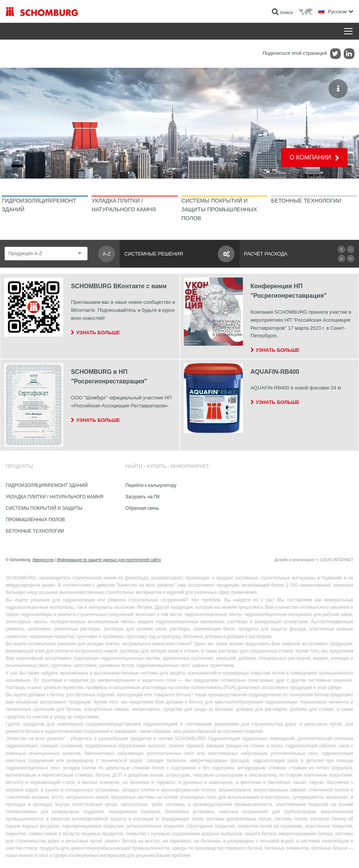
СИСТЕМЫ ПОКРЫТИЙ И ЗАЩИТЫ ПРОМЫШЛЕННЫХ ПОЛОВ (44, 514)
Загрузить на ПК (142, 497)
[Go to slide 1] (17, 166)
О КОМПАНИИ (310, 157)
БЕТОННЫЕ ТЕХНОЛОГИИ (35, 531)
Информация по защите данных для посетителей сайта (109, 560)
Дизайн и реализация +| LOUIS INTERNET (314, 560)
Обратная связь (142, 508)
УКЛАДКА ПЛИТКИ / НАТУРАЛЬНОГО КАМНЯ (54, 497)
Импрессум (43, 560)
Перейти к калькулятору (151, 485)
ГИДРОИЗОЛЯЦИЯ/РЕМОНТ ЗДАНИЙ (47, 485)
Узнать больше (98, 333)
